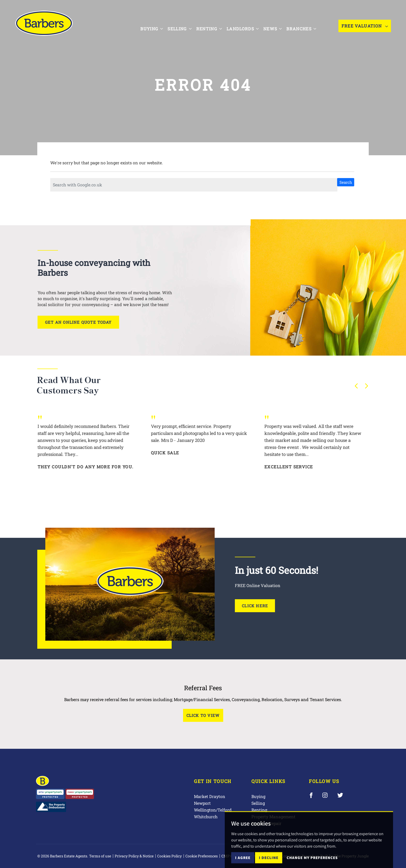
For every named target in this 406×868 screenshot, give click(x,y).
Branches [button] (306, 25)
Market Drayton (210, 796)
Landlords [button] (247, 25)
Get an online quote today (78, 322)
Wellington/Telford (213, 810)
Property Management (273, 817)
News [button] (277, 25)
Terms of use (100, 856)
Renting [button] (213, 25)
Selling (258, 803)
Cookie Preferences (202, 856)
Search (346, 182)
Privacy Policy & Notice (134, 856)
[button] (356, 386)
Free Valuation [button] (365, 26)
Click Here (255, 606)
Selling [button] (184, 25)
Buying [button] (156, 25)
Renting (259, 810)
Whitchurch (206, 817)
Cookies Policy (169, 856)
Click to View (203, 715)
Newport (202, 803)
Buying (258, 796)
